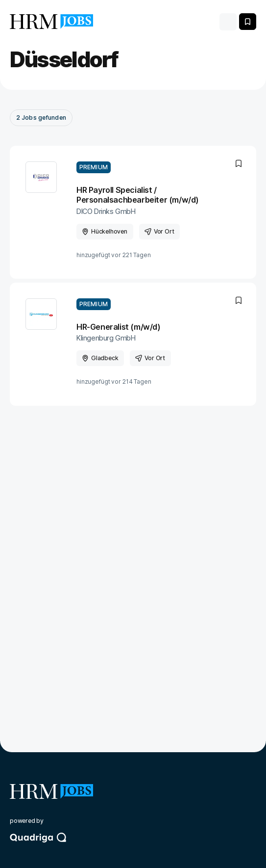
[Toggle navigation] (228, 22)
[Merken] (248, 22)
